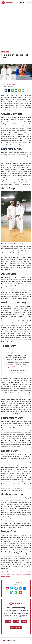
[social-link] (26, 91)
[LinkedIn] (16, 91)
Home (4, 46)
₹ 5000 (8, 621)
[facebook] (6, 91)
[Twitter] (9, 91)
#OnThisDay (8, 353)
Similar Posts (10, 641)
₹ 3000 (16, 621)
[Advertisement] (16, 26)
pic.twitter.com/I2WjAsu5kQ (19, 367)
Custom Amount (16, 627)
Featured (5, 52)
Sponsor (17, 612)
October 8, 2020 (16, 372)
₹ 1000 (24, 621)
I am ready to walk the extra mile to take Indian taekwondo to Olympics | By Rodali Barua (16, 574)
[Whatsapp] (13, 91)
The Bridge (21, 583)
